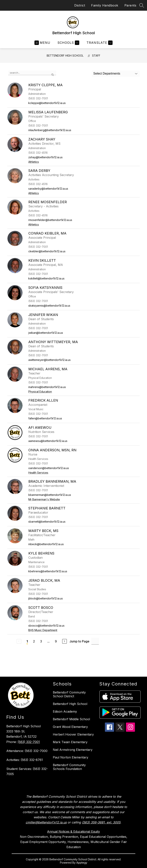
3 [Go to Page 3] (41, 641)
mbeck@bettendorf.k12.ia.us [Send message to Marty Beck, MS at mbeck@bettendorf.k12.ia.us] (46, 544)
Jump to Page (79, 641)
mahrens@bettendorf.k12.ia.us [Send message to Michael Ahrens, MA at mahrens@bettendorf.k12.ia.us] (47, 387)
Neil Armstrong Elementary (73, 750)
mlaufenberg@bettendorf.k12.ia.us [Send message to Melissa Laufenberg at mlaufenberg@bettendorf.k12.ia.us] (50, 130)
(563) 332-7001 (29, 742)
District (80, 5)
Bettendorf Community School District (69, 694)
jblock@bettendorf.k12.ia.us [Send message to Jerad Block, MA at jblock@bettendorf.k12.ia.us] (46, 598)
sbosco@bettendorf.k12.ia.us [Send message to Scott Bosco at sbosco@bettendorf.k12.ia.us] (46, 626)
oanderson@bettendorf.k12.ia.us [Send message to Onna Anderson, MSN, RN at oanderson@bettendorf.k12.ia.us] (49, 468)
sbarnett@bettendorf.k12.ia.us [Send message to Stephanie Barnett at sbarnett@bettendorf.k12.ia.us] (47, 522)
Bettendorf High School (65, 56)
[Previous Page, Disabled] (19, 641)
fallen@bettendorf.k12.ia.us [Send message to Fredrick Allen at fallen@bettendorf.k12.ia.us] (45, 418)
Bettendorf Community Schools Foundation (69, 767)
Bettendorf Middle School (71, 719)
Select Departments (107, 73)
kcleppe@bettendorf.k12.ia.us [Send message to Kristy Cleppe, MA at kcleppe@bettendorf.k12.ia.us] (47, 103)
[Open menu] (42, 43)
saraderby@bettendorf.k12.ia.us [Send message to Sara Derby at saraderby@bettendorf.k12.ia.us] (48, 189)
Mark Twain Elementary (70, 742)
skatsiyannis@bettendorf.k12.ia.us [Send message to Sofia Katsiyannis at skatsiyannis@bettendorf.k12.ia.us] (49, 306)
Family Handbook (105, 5)
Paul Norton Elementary (71, 757)
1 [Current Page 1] (27, 641)
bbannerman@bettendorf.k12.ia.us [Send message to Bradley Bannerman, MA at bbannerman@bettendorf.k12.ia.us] (50, 495)
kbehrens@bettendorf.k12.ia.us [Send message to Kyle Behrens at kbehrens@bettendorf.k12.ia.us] (48, 571)
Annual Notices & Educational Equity (73, 831)
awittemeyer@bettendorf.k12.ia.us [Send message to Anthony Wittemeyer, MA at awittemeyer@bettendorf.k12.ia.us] (49, 360)
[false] (32, 73)
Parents (130, 5)
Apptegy (82, 863)
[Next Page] (65, 641)
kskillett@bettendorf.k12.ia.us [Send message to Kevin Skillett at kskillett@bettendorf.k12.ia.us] (46, 278)
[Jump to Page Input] (95, 641)
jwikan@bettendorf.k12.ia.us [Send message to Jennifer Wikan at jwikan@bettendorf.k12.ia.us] (46, 333)
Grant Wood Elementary (70, 727)
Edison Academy (65, 711)
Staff (96, 56)
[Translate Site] (99, 43)
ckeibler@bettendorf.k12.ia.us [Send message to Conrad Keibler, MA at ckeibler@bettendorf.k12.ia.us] (47, 251)
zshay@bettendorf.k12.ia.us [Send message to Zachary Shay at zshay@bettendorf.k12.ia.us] (45, 157)
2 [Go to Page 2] (34, 641)
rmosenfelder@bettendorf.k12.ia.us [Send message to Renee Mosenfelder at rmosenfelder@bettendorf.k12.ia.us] (50, 220)
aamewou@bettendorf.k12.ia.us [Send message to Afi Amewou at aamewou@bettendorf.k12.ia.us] (48, 441)
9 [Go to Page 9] (56, 641)
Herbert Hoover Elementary (73, 734)
